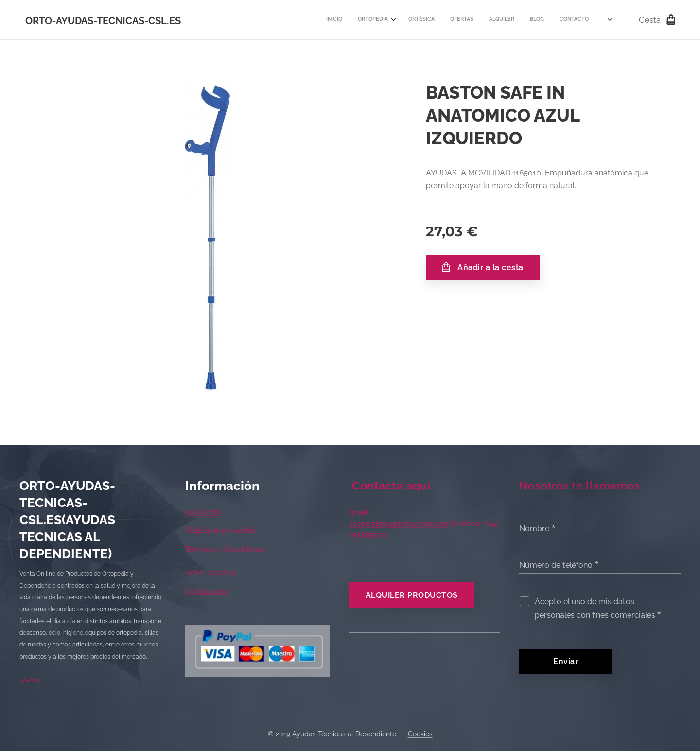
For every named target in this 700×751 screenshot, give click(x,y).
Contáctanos (206, 591)
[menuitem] (405, 20)
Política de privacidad (220, 530)
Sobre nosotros (211, 573)
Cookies (420, 734)
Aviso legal (203, 512)
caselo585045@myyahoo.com (400, 524)
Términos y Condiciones (225, 549)
